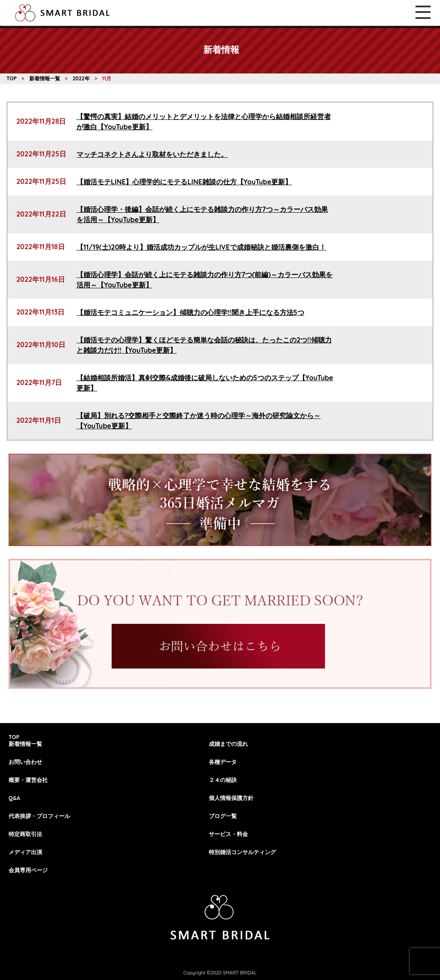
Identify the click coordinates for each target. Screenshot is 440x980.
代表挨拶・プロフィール (39, 816)
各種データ (223, 762)
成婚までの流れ (228, 744)
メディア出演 (25, 852)
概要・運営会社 (28, 780)
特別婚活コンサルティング (242, 852)
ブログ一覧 (223, 816)
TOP (14, 737)
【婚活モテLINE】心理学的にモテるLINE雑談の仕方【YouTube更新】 (184, 182)
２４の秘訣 (223, 780)
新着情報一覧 (25, 744)
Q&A (14, 798)
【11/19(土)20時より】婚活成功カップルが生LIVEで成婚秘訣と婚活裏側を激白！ (201, 247)
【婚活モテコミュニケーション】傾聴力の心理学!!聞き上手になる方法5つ (190, 312)
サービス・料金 (228, 834)
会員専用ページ (28, 870)
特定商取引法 (25, 834)
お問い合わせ (25, 762)
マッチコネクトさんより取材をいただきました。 (152, 154)
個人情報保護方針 (231, 798)
